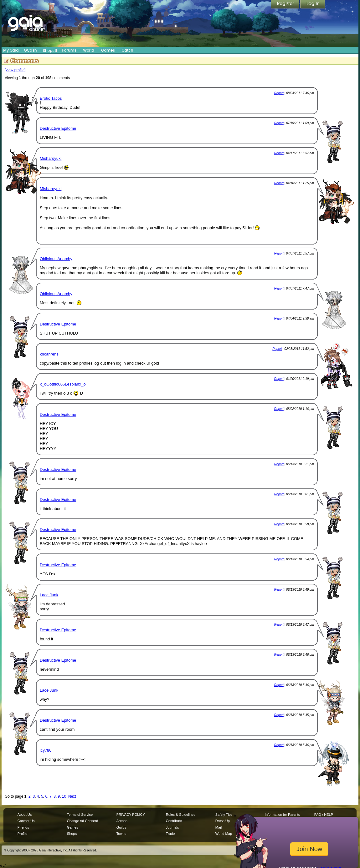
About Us (25, 815)
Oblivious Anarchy (56, 259)
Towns (121, 834)
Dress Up (223, 821)
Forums (69, 50)
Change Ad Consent (82, 821)
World (89, 50)
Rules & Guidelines (181, 815)
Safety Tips (224, 815)
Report (279, 93)
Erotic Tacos (51, 98)
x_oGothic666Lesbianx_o (63, 384)
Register (285, 5)
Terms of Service (80, 815)
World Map (224, 834)
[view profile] (15, 70)
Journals (172, 827)
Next (72, 796)
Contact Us (26, 821)
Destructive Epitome (58, 128)
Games (108, 50)
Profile (22, 834)
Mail (219, 827)
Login (313, 5)
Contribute (174, 821)
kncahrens (49, 354)
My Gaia (11, 50)
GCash (31, 50)
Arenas (122, 821)
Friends (23, 827)
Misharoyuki (51, 158)
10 (64, 796)
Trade (170, 834)
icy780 (46, 750)
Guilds (121, 827)
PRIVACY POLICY (131, 815)
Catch (128, 50)
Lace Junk (49, 595)
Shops (50, 50)
